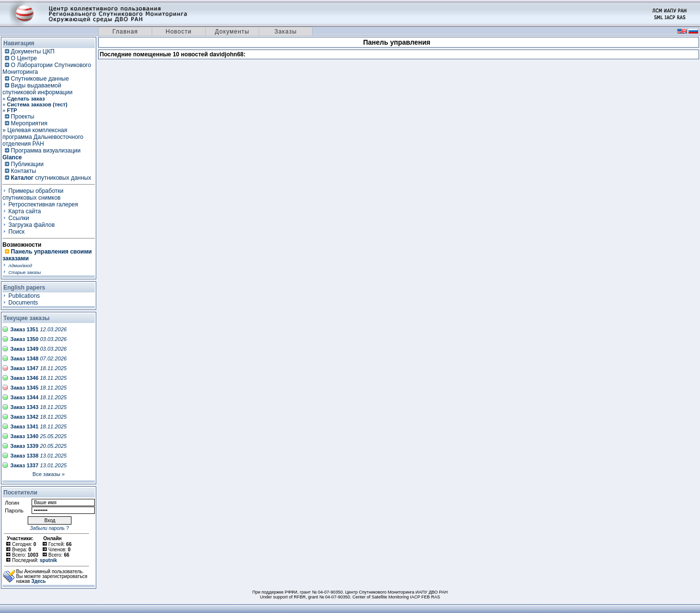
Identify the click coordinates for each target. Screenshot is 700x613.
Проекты (22, 117)
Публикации (27, 164)
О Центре (24, 58)
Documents (23, 303)
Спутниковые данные (40, 79)
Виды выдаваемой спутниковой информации (37, 89)
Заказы (285, 32)
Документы (232, 32)
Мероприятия (29, 123)
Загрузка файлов (31, 225)
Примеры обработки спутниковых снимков (33, 194)
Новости (179, 32)
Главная (125, 32)
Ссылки (18, 218)
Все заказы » (49, 474)
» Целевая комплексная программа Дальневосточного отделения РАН (43, 137)
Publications (24, 296)
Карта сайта (25, 211)
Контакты (23, 171)
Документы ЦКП (33, 51)
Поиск (16, 232)
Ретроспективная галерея (43, 204)
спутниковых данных (51, 178)
